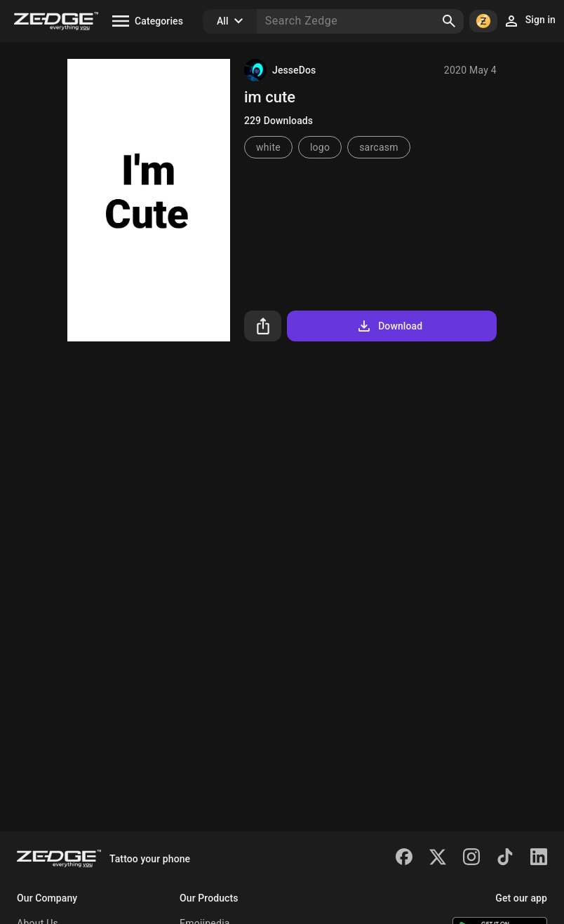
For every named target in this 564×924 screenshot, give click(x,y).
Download (389, 326)
